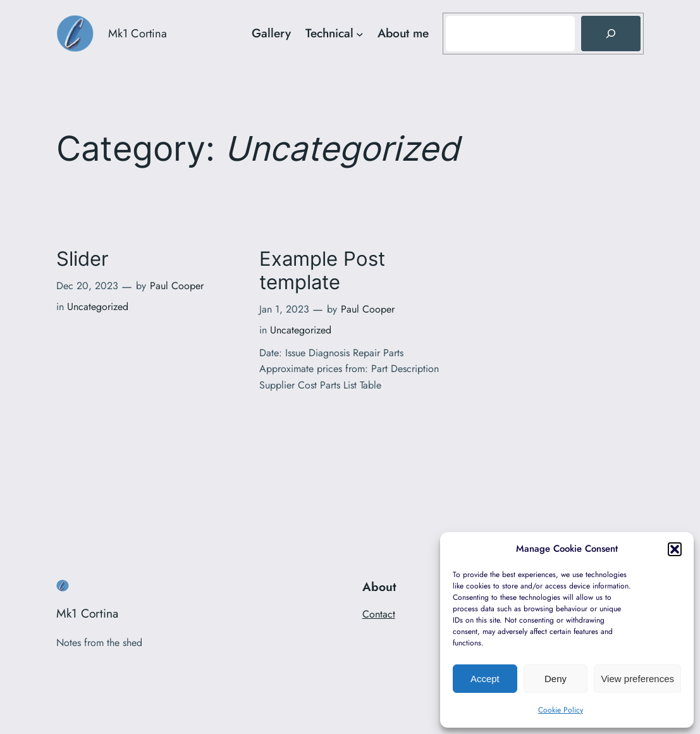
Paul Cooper (177, 286)
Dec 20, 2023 (87, 286)
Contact (379, 614)
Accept (485, 679)
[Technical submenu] (360, 34)
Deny (556, 679)
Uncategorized (98, 307)
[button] (675, 549)
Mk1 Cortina (138, 33)
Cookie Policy (561, 710)
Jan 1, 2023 (284, 309)
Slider (83, 259)
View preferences (637, 679)
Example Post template (322, 271)
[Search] (611, 34)
